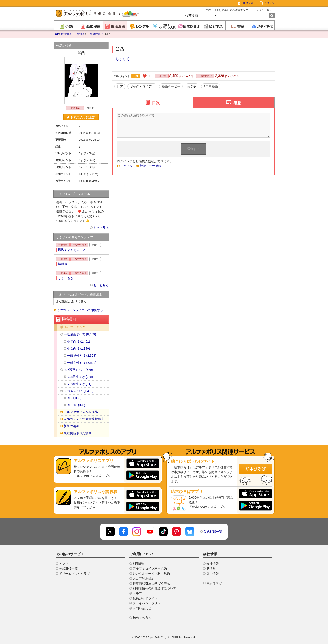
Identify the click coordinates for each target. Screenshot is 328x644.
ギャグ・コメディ (142, 86)
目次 (156, 103)
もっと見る (101, 228)
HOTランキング (75, 327)
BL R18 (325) (76, 405)
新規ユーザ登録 (151, 166)
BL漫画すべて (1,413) (79, 391)
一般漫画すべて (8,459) (80, 334)
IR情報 (211, 568)
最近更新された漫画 (78, 433)
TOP (56, 34)
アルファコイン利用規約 (150, 568)
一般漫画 (79, 34)
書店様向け (214, 583)
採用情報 (213, 574)
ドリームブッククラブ (75, 574)
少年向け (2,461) (79, 341)
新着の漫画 (71, 426)
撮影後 (63, 264)
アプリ (64, 564)
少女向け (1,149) (79, 349)
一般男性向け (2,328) (82, 356)
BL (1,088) (74, 398)
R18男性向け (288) (80, 377)
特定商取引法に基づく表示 (151, 583)
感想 (237, 103)
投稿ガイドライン (145, 598)
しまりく (123, 59)
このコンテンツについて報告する (80, 310)
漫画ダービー (171, 86)
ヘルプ (137, 593)
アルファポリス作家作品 (81, 412)
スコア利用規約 (144, 578)
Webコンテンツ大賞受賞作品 (84, 419)
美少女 (192, 86)
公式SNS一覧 (213, 532)
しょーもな (66, 278)
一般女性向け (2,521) (82, 363)
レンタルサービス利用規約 (151, 574)
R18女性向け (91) (79, 384)
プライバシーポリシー (148, 603)
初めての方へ (142, 618)
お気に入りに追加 (81, 117)
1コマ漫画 (211, 86)
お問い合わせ (142, 608)
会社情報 (213, 564)
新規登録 (248, 3)
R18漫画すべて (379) (78, 370)
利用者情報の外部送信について (154, 588)
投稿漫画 (66, 34)
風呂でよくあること (72, 250)
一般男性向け (95, 34)
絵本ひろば (255, 469)
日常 (120, 86)
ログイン (269, 3)
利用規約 (139, 564)
